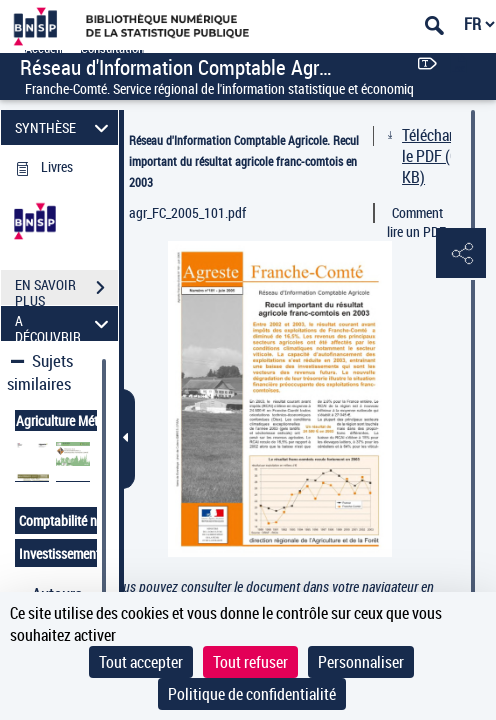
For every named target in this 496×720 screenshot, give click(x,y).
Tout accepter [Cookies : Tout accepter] (141, 662)
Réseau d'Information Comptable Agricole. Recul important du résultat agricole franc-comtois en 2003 (244, 161)
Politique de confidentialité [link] (252, 694)
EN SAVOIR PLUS (66, 290)
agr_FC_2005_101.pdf (187, 212)
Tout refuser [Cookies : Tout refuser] (250, 662)
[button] (461, 254)
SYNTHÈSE (65, 127)
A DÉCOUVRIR (65, 323)
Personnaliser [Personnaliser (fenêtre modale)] (361, 662)
